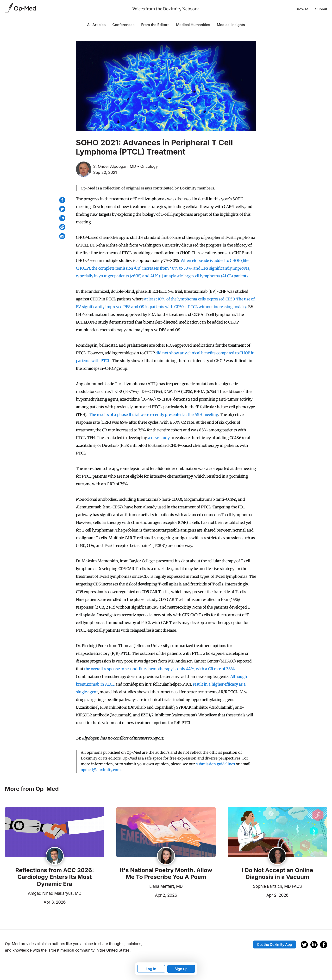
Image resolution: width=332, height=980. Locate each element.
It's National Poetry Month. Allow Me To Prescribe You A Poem (166, 874)
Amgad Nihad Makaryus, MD (55, 893)
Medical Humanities (193, 25)
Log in (151, 969)
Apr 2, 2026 (147, 895)
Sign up (181, 969)
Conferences (123, 25)
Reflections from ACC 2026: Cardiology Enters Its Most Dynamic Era (54, 877)
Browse (302, 9)
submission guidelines (215, 764)
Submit (321, 9)
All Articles (96, 25)
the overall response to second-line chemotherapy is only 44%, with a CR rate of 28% (159, 669)
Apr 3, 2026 (35, 902)
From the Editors (155, 25)
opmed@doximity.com (101, 770)
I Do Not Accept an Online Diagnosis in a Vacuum (277, 874)
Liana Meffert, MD (166, 886)
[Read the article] (55, 832)
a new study (159, 438)
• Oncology (147, 166)
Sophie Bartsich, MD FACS (277, 886)
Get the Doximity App (275, 944)
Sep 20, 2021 (105, 172)
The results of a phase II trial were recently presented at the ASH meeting (153, 415)
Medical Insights (231, 25)
